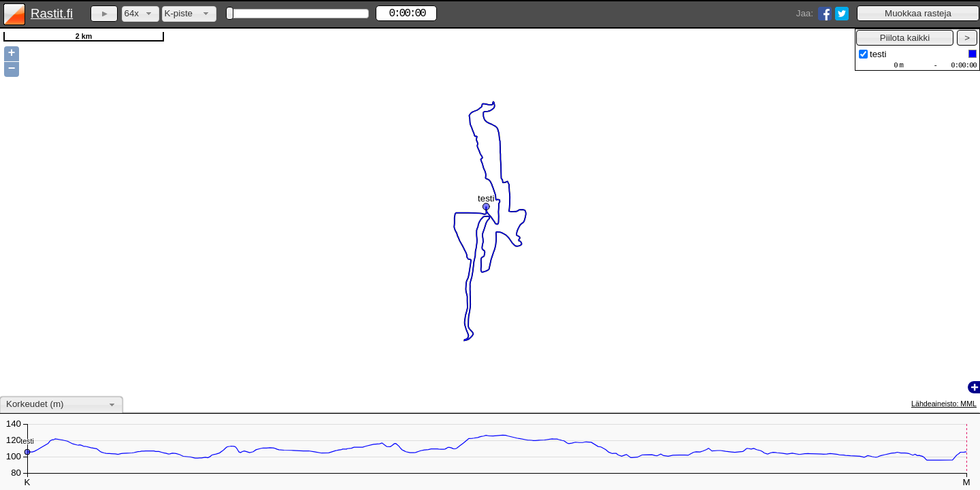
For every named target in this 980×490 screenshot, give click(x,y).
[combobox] (141, 14)
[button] (918, 13)
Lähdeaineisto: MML (944, 404)
